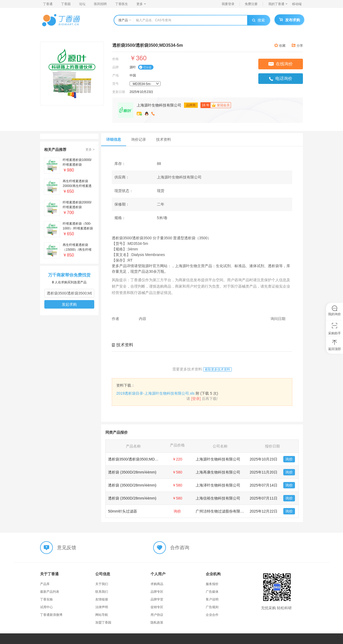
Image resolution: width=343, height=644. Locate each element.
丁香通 (48, 4)
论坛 (82, 4)
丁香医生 (122, 4)
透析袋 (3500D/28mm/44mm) (132, 472)
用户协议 (157, 615)
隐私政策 (157, 622)
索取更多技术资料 (217, 369)
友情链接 (102, 599)
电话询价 (281, 79)
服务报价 (212, 584)
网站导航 (102, 615)
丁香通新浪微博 (51, 615)
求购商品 (157, 584)
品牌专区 (157, 592)
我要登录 (228, 4)
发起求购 (69, 304)
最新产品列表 (50, 592)
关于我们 (102, 584)
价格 (115, 59)
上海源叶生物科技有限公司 (159, 105)
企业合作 (212, 615)
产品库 (45, 584)
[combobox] (145, 84)
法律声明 (102, 607)
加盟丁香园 (103, 622)
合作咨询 (180, 548)
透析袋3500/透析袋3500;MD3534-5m (139, 459)
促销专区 (157, 607)
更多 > (90, 150)
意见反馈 (67, 548)
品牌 (115, 67)
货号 (115, 84)
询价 (289, 459)
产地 (115, 75)
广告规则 (212, 607)
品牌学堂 (157, 599)
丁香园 (66, 4)
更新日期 (119, 92)
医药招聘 (100, 4)
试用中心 (46, 607)
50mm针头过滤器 (123, 511)
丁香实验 (46, 599)
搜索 (259, 20)
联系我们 (102, 592)
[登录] (196, 399)
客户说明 (212, 599)
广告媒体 (212, 592)
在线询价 (281, 64)
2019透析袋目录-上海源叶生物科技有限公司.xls (155, 393)
